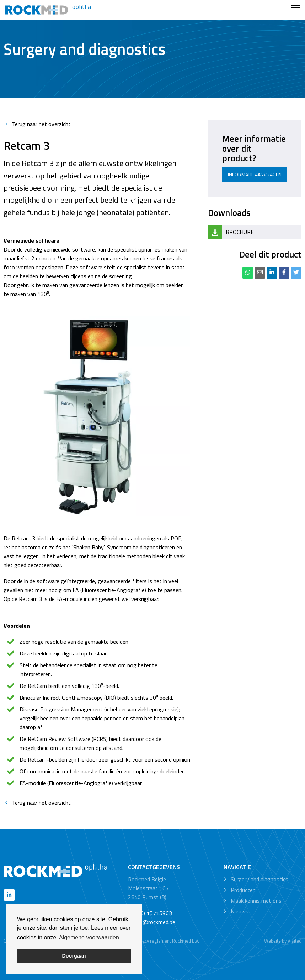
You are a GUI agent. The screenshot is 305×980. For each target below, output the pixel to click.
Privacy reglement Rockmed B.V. (167, 941)
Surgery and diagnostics (259, 879)
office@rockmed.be (152, 922)
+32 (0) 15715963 (150, 913)
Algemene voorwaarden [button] (89, 937)
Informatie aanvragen (255, 174)
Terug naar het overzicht (37, 124)
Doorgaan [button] (74, 956)
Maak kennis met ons (256, 901)
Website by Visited (283, 941)
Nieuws (240, 911)
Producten (243, 890)
